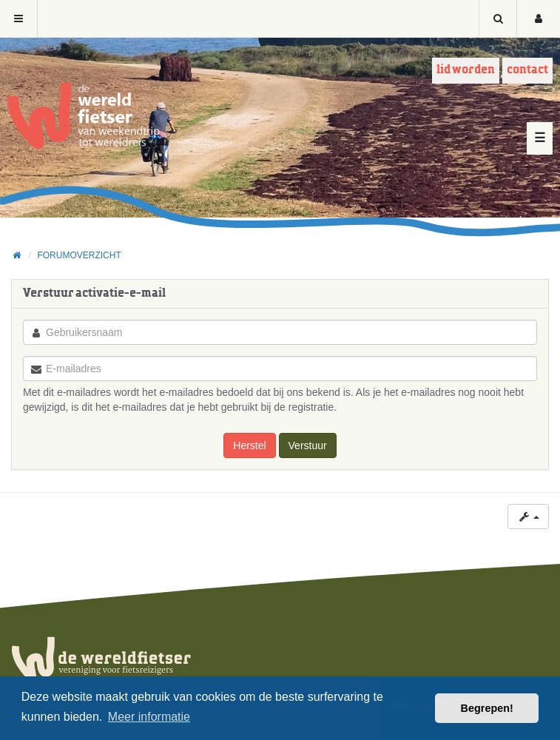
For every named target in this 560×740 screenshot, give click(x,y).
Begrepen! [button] (487, 708)
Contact (527, 70)
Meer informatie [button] (149, 717)
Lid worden (466, 70)
